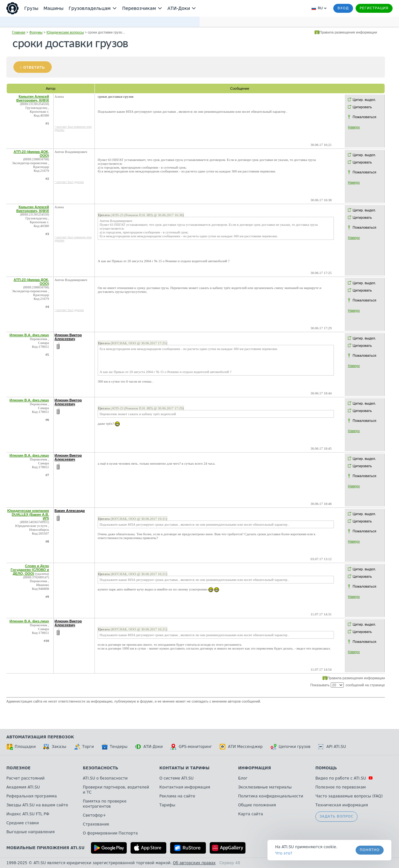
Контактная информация (185, 787)
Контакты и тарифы (184, 768)
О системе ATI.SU (176, 778)
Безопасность (101, 768)
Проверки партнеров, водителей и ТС (116, 790)
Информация (255, 768)
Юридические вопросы (65, 32)
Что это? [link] (284, 853)
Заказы (55, 747)
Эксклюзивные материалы (265, 787)
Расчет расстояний (26, 778)
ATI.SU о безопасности (105, 778)
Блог (243, 778)
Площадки (21, 747)
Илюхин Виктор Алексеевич (68, 337)
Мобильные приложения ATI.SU (45, 848)
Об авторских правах (194, 863)
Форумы (36, 32)
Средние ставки (23, 823)
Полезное (18, 768)
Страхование (96, 824)
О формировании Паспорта (110, 833)
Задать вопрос (336, 816)
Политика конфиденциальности (271, 796)
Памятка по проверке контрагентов (105, 804)
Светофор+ (94, 815)
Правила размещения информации (348, 32)
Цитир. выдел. (364, 100)
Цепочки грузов (290, 747)
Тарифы (167, 805)
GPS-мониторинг (191, 747)
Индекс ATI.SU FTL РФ (28, 814)
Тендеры (114, 747)
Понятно (370, 850)
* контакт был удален (69, 182)
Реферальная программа (32, 796)
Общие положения (257, 805)
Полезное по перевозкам (341, 787)
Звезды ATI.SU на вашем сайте (37, 805)
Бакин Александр (70, 511)
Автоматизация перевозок (40, 737)
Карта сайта (251, 814)
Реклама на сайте (177, 796)
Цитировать (362, 107)
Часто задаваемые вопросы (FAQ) (349, 796)
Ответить (34, 67)
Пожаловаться (365, 117)
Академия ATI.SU (23, 787)
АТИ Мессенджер (241, 747)
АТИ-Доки (149, 747)
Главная (19, 32)
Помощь (326, 768)
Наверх (354, 127)
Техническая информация (342, 805)
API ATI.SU (332, 747)
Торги (84, 747)
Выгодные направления (30, 832)
